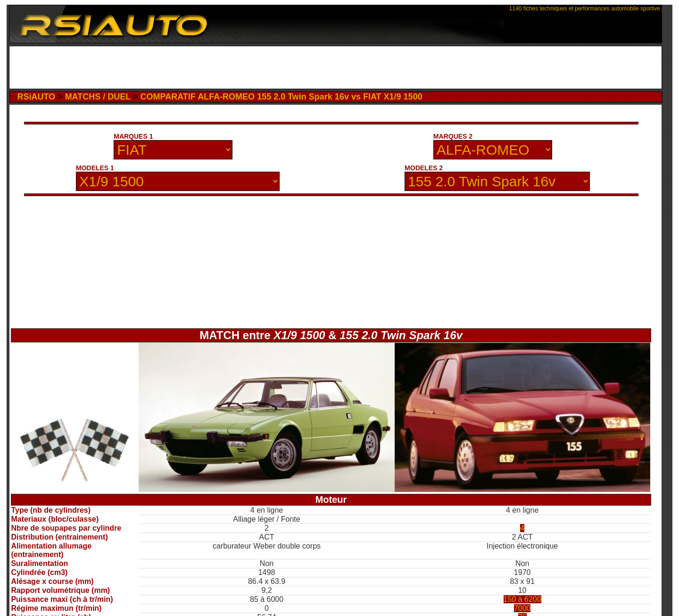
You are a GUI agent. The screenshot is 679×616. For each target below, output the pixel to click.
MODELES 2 (424, 168)
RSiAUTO (36, 97)
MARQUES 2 (453, 136)
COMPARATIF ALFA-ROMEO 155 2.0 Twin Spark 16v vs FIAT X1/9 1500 (281, 97)
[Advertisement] (335, 67)
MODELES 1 (95, 168)
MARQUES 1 (133, 136)
